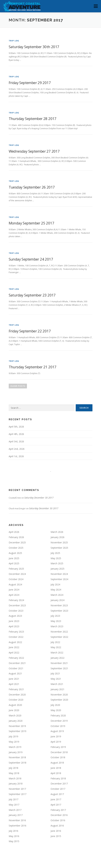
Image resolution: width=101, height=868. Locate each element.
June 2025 (14, 558)
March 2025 (57, 563)
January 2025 (57, 569)
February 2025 (16, 569)
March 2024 (57, 595)
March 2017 (15, 810)
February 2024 (16, 600)
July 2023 (55, 616)
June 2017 (56, 799)
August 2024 (15, 584)
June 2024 (14, 590)
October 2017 (58, 789)
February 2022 (16, 658)
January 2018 (16, 784)
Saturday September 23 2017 (32, 295)
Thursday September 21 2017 (33, 367)
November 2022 (59, 632)
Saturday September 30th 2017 (34, 47)
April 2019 (56, 742)
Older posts (18, 386)
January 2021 (57, 689)
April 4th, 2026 (16, 434)
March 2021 (57, 684)
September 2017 (17, 794)
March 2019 (15, 747)
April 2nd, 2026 (17, 449)
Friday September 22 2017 (30, 331)
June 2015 (56, 836)
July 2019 (13, 736)
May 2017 (14, 805)
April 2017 (56, 805)
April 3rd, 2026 (16, 441)
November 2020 (59, 695)
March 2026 (57, 532)
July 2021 (55, 673)
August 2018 (57, 763)
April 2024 (14, 595)
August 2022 (15, 642)
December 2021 (17, 663)
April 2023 (14, 626)
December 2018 (59, 752)
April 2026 (14, 532)
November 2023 (59, 605)
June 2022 (14, 647)
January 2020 (16, 721)
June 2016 (56, 831)
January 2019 (16, 752)
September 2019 (17, 731)
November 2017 (17, 789)
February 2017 (58, 810)
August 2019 (57, 731)
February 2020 (58, 715)
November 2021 (59, 663)
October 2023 (16, 611)
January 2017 (16, 815)
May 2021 (56, 679)
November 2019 (17, 726)
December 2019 (59, 721)
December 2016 (59, 815)
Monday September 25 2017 (32, 223)
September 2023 (59, 611)
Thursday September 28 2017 (33, 118)
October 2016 (58, 820)
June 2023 (14, 621)
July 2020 (55, 705)
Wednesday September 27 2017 (34, 151)
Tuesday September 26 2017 (32, 187)
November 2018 (17, 757)
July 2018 (13, 768)
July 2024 (55, 584)
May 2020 (56, 710)
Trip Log (14, 41)
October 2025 (16, 548)
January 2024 (57, 600)
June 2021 (14, 679)
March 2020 (15, 715)
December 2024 (17, 574)
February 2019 (58, 747)
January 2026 (57, 537)
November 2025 (59, 542)
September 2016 (17, 826)
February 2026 (16, 537)
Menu (95, 6)
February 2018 (58, 778)
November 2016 (17, 820)
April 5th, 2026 (16, 427)
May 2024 (56, 590)
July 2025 (55, 553)
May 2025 (56, 558)
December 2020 (17, 695)
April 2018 (56, 773)
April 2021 (14, 684)
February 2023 (16, 632)
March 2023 (57, 626)
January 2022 (57, 658)
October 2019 (58, 726)
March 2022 (57, 653)
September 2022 (59, 637)
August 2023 (15, 616)
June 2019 (56, 736)
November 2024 (59, 574)
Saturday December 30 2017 (39, 498)
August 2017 (57, 794)
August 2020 (15, 705)
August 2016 (57, 826)
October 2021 (16, 668)
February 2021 (16, 689)
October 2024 (16, 579)
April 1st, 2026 (16, 456)
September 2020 (59, 700)
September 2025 (59, 548)
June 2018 (56, 768)
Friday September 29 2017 (30, 83)
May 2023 (56, 621)
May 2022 (56, 647)
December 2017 (59, 784)
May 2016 (14, 836)
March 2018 (15, 778)
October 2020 (16, 700)
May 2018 (14, 773)
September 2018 (17, 763)
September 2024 (59, 579)
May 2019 (14, 742)
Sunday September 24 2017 (31, 259)
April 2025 (14, 563)
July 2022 (55, 642)
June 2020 (14, 710)
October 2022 (16, 637)
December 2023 (17, 605)
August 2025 (15, 553)
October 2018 (58, 757)
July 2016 (13, 831)
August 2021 (15, 673)
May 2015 (14, 841)
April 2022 (14, 653)
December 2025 (17, 542)
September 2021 (59, 668)
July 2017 (13, 799)
